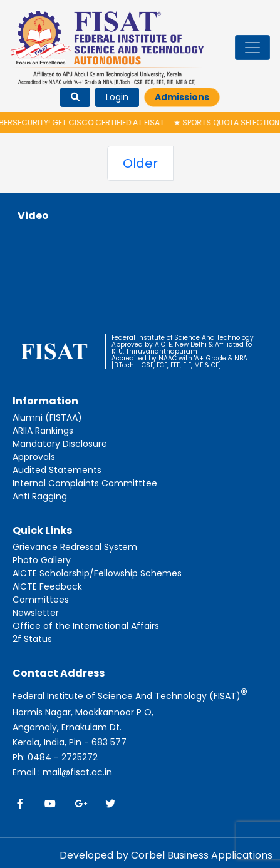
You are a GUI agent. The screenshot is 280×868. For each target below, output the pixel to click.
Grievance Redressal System (75, 547)
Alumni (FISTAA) (47, 417)
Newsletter (36, 613)
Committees (41, 600)
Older (140, 163)
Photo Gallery (42, 560)
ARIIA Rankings (43, 431)
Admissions (182, 97)
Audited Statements (57, 470)
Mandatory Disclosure (60, 444)
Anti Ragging (40, 496)
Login (117, 97)
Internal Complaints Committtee (85, 483)
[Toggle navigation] (252, 48)
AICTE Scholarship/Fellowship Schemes (97, 573)
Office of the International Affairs (86, 626)
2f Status (32, 639)
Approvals (34, 457)
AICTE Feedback (47, 586)
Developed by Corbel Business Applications (166, 855)
